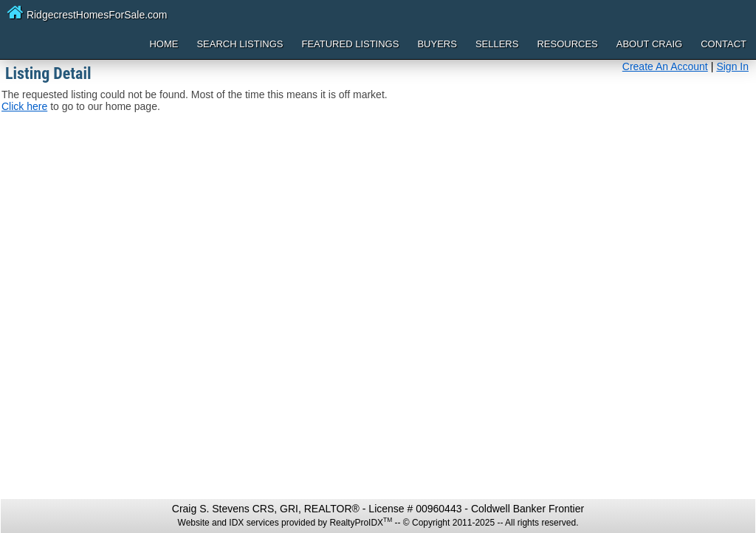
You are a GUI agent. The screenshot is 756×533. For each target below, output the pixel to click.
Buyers (437, 44)
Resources (567, 44)
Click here (24, 106)
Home (164, 44)
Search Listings (240, 44)
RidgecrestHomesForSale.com (87, 12)
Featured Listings (350, 44)
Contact (724, 44)
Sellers (497, 44)
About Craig (649, 44)
